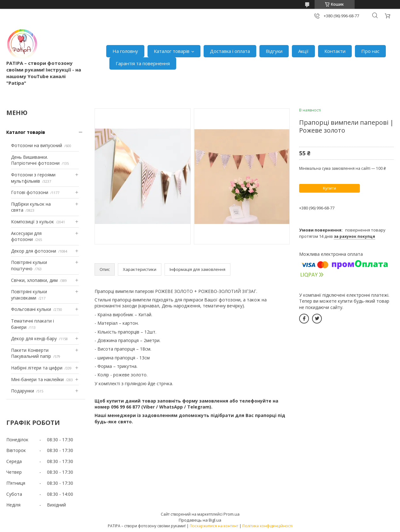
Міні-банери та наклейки (37, 379)
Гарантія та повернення (143, 63)
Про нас (370, 51)
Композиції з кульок (32, 222)
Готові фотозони (30, 192)
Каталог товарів (172, 51)
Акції (303, 51)
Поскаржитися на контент (214, 526)
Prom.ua (232, 514)
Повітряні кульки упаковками (29, 295)
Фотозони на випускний (37, 145)
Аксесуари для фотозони (26, 236)
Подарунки (23, 391)
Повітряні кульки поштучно (29, 265)
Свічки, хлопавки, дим (34, 280)
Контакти (335, 51)
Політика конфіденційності (267, 526)
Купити (329, 188)
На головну (125, 51)
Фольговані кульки (31, 309)
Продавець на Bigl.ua (200, 520)
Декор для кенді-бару (34, 338)
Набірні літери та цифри (37, 368)
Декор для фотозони (34, 251)
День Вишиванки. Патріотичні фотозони (35, 160)
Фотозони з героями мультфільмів (33, 178)
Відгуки (274, 51)
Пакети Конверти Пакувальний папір (31, 353)
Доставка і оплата (230, 51)
